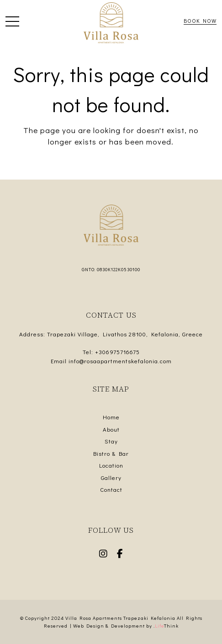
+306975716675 (117, 352)
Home (111, 417)
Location (111, 465)
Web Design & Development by (126, 626)
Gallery (111, 477)
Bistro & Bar (111, 453)
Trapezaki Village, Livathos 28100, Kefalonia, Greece (125, 334)
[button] (12, 23)
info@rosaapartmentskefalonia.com (120, 361)
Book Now (200, 21)
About (111, 429)
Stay (111, 441)
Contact (111, 489)
